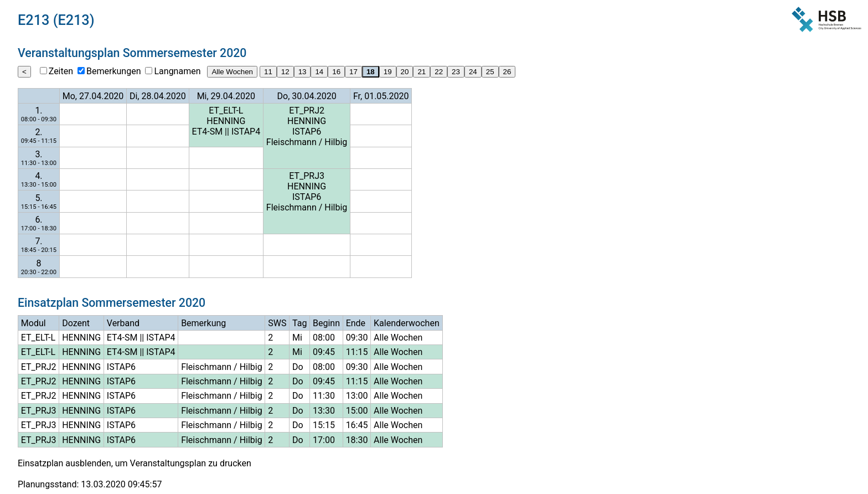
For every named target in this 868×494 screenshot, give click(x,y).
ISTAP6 (307, 132)
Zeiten (61, 71)
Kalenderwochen (407, 323)
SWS (277, 323)
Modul (33, 323)
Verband (123, 323)
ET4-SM (207, 132)
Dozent (76, 323)
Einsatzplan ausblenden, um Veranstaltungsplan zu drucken (135, 463)
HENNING (226, 121)
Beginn (326, 323)
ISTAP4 (246, 132)
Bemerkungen (113, 71)
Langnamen (177, 71)
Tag (299, 323)
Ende (356, 323)
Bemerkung (203, 323)
